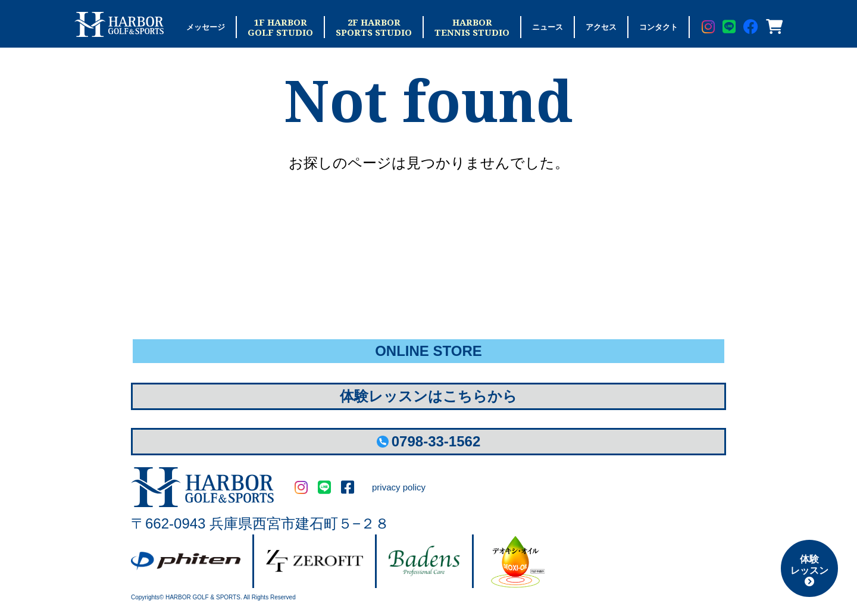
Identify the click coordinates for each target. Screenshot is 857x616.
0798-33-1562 (428, 441)
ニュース (548, 27)
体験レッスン (809, 570)
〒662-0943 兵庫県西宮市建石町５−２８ (260, 523)
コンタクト (659, 27)
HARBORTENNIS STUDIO (472, 27)
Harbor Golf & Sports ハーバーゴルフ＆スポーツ (119, 24)
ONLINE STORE (428, 351)
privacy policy (399, 487)
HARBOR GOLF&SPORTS (202, 487)
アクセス (601, 27)
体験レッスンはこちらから (428, 396)
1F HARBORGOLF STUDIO (280, 27)
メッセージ (206, 27)
